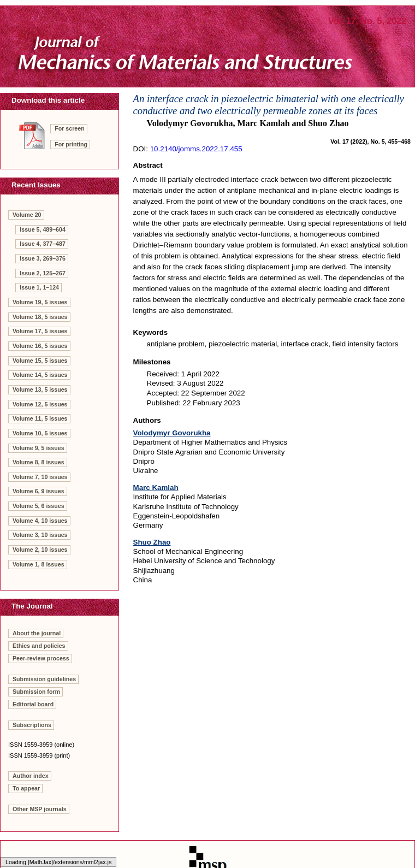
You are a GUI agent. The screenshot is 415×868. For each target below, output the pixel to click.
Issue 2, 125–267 (43, 273)
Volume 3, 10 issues (40, 535)
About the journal (37, 633)
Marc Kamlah (156, 488)
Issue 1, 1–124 (39, 287)
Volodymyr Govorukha (172, 433)
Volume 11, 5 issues (40, 418)
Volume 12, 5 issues (40, 404)
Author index (31, 776)
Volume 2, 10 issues (40, 550)
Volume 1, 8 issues (38, 564)
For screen (70, 128)
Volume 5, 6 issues (38, 506)
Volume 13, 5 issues (40, 389)
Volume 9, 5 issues (38, 448)
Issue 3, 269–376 (43, 258)
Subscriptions (32, 725)
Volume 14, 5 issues (40, 375)
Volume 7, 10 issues (40, 477)
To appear (26, 788)
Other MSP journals (40, 809)
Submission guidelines (44, 679)
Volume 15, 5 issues (40, 361)
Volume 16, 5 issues (40, 346)
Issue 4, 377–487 (43, 244)
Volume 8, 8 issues (38, 462)
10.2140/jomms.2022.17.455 (196, 149)
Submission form (36, 692)
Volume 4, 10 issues (40, 521)
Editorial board (33, 704)
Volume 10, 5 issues (40, 433)
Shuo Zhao (152, 542)
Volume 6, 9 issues (38, 491)
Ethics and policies (39, 646)
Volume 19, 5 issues (40, 302)
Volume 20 (27, 215)
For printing (71, 144)
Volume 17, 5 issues (40, 331)
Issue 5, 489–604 (43, 229)
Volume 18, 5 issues (40, 317)
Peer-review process (41, 658)
